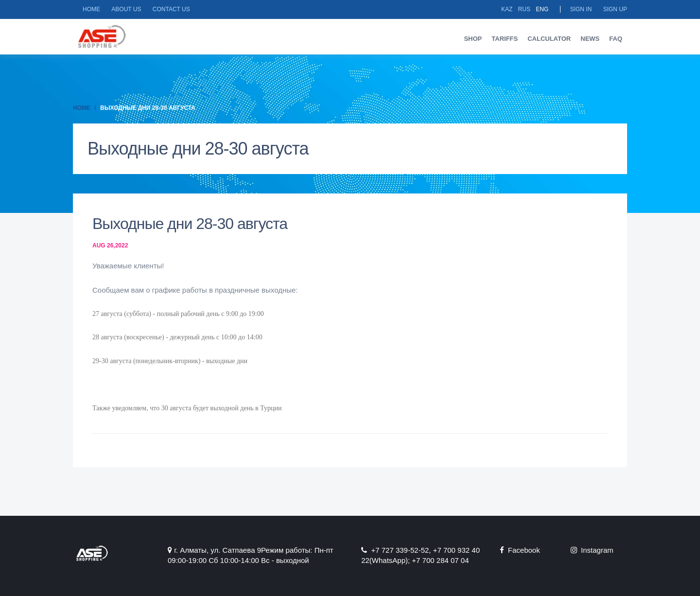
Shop (473, 39)
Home (91, 9)
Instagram (592, 550)
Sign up (615, 9)
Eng (542, 9)
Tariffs (505, 39)
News (590, 39)
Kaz (507, 9)
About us (126, 9)
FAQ (616, 39)
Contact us (171, 9)
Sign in (581, 9)
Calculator (549, 39)
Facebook (520, 550)
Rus (524, 9)
